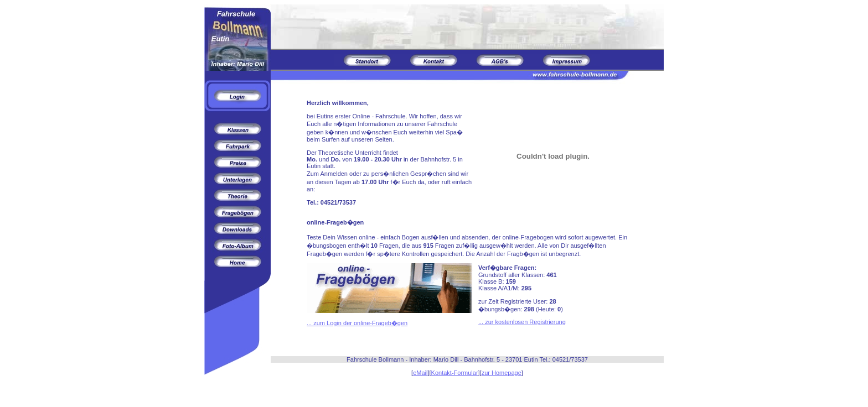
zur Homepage (502, 373)
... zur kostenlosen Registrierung (522, 322)
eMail (420, 373)
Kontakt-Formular (455, 373)
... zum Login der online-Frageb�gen (357, 323)
